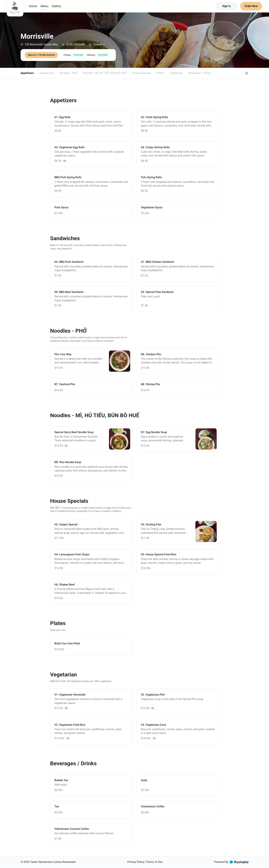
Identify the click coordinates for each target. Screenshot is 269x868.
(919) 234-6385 (73, 44)
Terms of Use (154, 862)
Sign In (226, 6)
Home (33, 6)
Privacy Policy (136, 862)
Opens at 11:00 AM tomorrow (41, 55)
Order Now (251, 6)
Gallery (57, 6)
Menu (44, 6)
